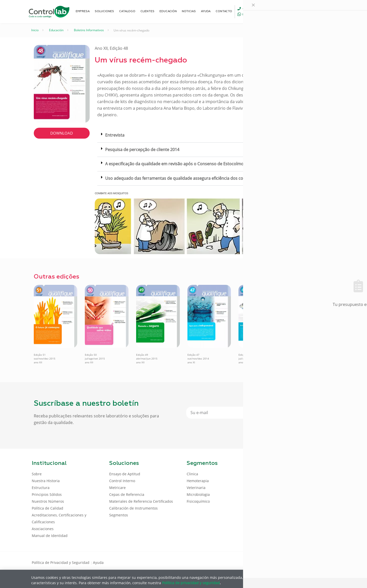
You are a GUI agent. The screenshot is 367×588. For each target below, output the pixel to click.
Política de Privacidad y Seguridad (61, 562)
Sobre (37, 474)
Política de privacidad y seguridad (191, 583)
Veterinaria (196, 488)
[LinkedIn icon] (311, 562)
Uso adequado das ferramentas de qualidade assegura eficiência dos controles (181, 178)
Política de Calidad (47, 508)
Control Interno (122, 481)
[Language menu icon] (301, 11)
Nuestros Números (48, 501)
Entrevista (115, 135)
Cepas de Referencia (127, 494)
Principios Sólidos (47, 494)
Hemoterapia (198, 481)
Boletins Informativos (89, 30)
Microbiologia (198, 494)
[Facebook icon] (303, 562)
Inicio (35, 30)
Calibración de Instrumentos (133, 508)
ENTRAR (324, 11)
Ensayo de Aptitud (125, 474)
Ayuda (98, 562)
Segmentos (119, 515)
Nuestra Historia (46, 481)
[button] (214, 135)
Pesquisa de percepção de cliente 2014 (142, 150)
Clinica (192, 474)
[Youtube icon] (319, 562)
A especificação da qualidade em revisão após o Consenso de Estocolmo (174, 164)
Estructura (41, 488)
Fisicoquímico (198, 501)
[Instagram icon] (327, 562)
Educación (56, 30)
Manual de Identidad (50, 536)
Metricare (117, 488)
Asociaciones (43, 529)
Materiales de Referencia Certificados (141, 501)
